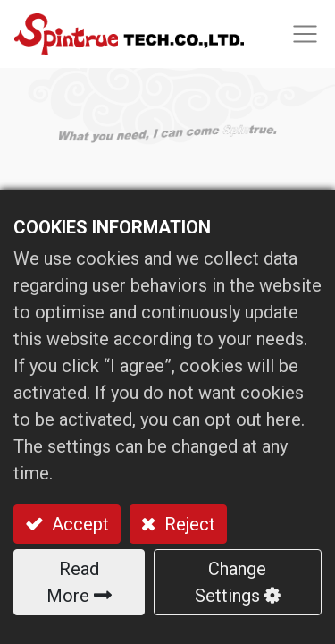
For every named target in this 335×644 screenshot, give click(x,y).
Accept (78, 524)
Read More (73, 582)
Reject (188, 524)
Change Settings (230, 582)
